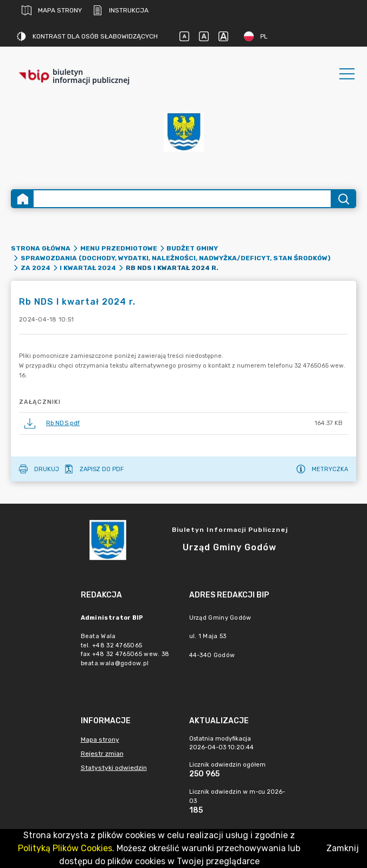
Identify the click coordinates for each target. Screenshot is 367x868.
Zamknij (343, 848)
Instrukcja (121, 10)
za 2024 (36, 268)
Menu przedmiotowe (119, 248)
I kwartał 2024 (88, 268)
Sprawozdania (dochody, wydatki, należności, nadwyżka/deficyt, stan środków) (176, 258)
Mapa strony (52, 10)
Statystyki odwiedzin (114, 768)
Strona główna (41, 248)
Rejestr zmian (102, 754)
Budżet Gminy (192, 248)
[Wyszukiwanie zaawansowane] (182, 199)
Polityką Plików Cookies (65, 848)
